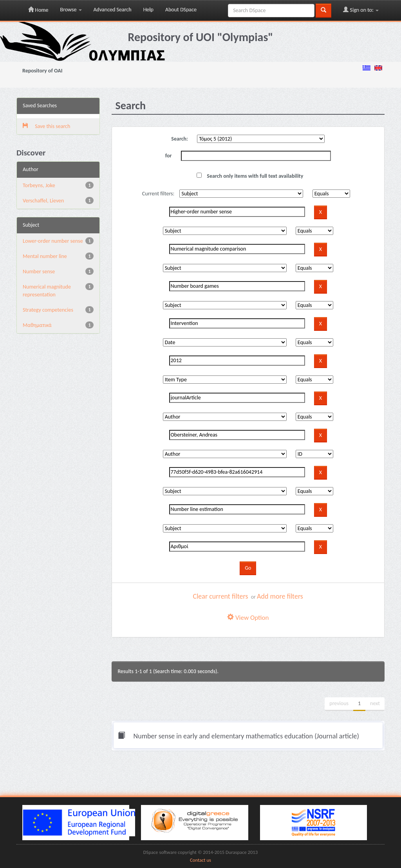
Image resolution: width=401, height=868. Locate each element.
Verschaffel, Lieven (43, 201)
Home (38, 10)
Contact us (200, 860)
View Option (248, 618)
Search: (180, 139)
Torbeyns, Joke (39, 185)
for (169, 156)
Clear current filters (221, 596)
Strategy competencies (48, 310)
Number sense (39, 272)
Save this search (46, 126)
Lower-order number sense (53, 241)
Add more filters (280, 596)
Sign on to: (361, 10)
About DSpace (181, 10)
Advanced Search (113, 10)
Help (148, 10)
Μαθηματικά (37, 325)
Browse (71, 10)
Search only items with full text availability (250, 176)
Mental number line (45, 256)
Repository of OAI (42, 71)
